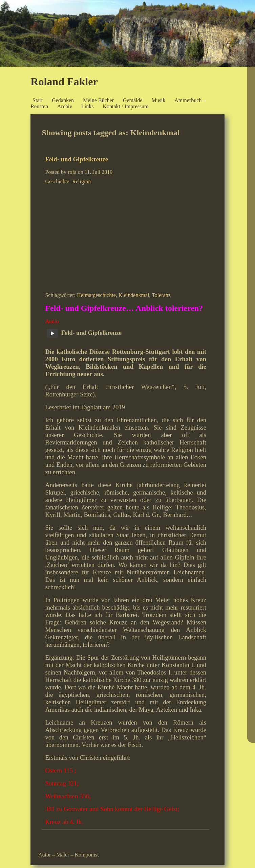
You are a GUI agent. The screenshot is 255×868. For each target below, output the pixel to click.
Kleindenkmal (134, 295)
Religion (81, 181)
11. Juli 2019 (99, 172)
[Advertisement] (126, 237)
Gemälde (133, 100)
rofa (72, 172)
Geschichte (57, 181)
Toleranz (161, 295)
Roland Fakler (64, 82)
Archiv (65, 106)
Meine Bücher (98, 100)
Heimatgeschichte (96, 295)
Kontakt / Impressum (125, 106)
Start (38, 100)
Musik (158, 100)
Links (87, 106)
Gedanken (63, 100)
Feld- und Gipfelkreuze (77, 159)
